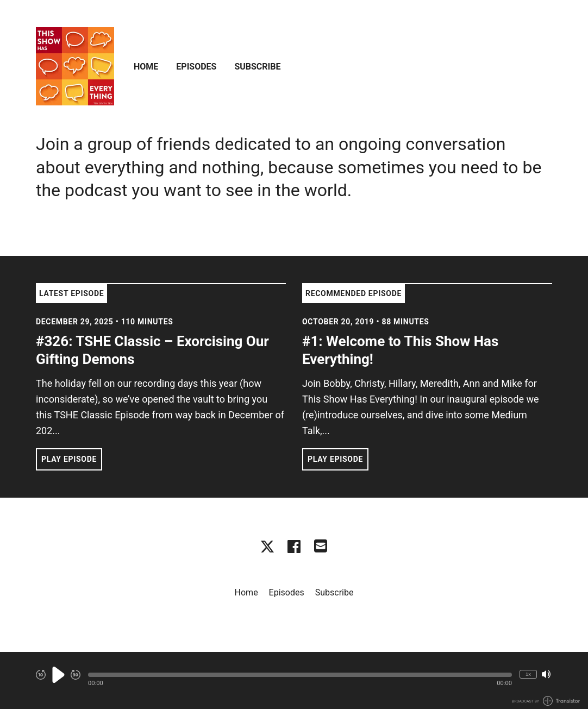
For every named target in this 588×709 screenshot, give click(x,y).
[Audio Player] (294, 680)
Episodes (196, 67)
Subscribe (257, 67)
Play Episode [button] (69, 459)
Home (146, 67)
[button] (300, 675)
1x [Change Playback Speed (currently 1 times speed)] (528, 674)
